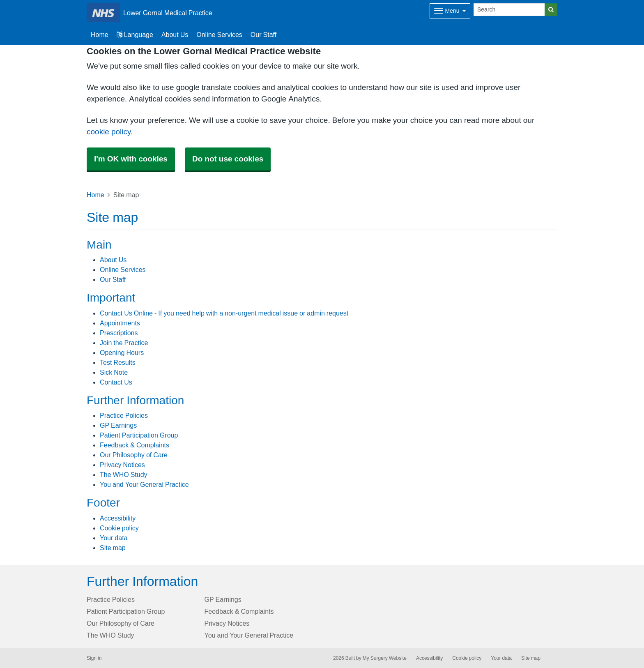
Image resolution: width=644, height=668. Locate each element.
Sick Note (114, 372)
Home (95, 195)
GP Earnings (118, 425)
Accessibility (118, 518)
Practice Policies (124, 415)
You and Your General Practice (144, 484)
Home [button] (100, 35)
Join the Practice (124, 343)
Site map (113, 548)
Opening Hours (122, 352)
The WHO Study (124, 475)
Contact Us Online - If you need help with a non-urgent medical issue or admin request (224, 313)
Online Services (219, 35)
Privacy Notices (122, 465)
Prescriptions (119, 333)
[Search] (509, 10)
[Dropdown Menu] (450, 11)
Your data (114, 538)
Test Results (118, 362)
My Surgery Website (385, 658)
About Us (175, 35)
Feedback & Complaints (135, 445)
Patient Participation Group (139, 435)
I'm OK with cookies (131, 159)
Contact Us (116, 382)
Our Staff (263, 35)
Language (135, 35)
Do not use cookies (228, 159)
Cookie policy (119, 528)
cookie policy (109, 132)
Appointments (120, 323)
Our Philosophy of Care (134, 455)
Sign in (94, 658)
